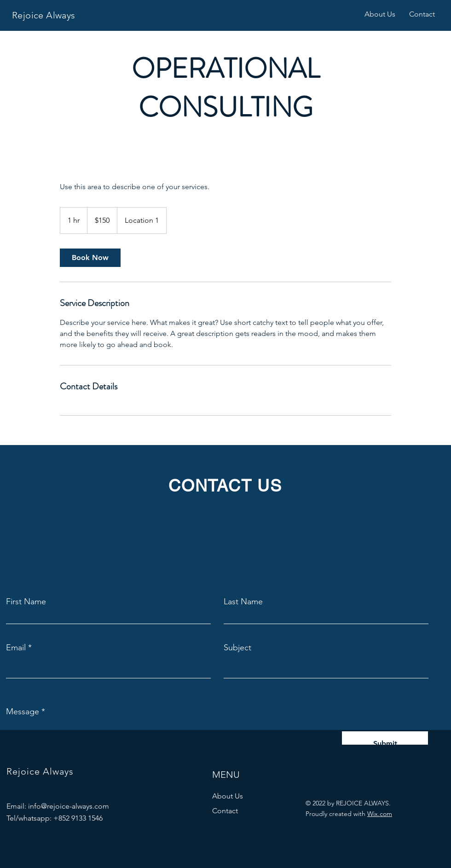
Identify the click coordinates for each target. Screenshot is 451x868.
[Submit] (385, 744)
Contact (225, 811)
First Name (26, 602)
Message (23, 712)
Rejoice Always (44, 15)
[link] (90, 258)
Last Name (243, 602)
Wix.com (380, 814)
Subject (237, 648)
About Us (228, 796)
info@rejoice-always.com (69, 806)
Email (16, 648)
